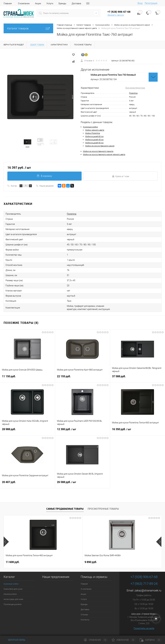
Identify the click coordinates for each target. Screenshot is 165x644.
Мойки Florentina (93, 133)
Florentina (133, 93)
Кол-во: (14, 186)
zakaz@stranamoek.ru (148, 590)
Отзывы (84, 615)
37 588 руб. (137, 378)
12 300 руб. (82, 431)
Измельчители (10, 594)
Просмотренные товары (103, 509)
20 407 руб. (27, 484)
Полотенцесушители (13, 604)
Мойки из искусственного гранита (98, 151)
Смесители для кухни (13, 589)
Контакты (85, 620)
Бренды (62, 3)
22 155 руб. (82, 378)
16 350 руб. (137, 431)
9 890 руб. (64, 562)
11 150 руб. (27, 378)
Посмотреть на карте (144, 628)
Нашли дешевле (45, 186)
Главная (8, 3)
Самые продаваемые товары (65, 509)
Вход (140, 3)
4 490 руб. (120, 562)
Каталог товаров (28, 28)
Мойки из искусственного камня (100, 146)
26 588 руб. (82, 484)
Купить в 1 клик (121, 176)
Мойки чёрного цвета (95, 130)
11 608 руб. (13, 562)
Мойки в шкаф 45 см (94, 140)
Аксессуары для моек (13, 599)
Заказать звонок (116, 15)
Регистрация (151, 3)
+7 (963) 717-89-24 (144, 584)
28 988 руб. (27, 431)
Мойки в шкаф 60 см (94, 136)
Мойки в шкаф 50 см (94, 143)
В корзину (45, 176)
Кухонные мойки (90, 127)
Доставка (76, 3)
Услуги (50, 3)
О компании (24, 3)
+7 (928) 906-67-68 (144, 577)
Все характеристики (135, 88)
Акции (38, 3)
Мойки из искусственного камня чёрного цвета (104, 154)
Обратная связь (15, 640)
